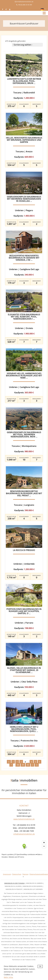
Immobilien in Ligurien (13, 886)
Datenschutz (17, 874)
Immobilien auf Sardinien (33, 889)
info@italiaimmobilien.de (25, 2)
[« (9, 762)
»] (37, 765)
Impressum (7, 874)
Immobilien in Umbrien (34, 883)
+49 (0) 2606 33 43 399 (25, 5)
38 (18, 765)
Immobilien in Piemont (14, 889)
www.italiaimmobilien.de (24, 819)
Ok (40, 966)
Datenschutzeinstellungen (39, 874)
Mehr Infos (8, 977)
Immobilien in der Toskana (14, 883)
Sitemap (25, 874)
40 (28, 765)
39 (23, 765)
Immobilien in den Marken (33, 886)
